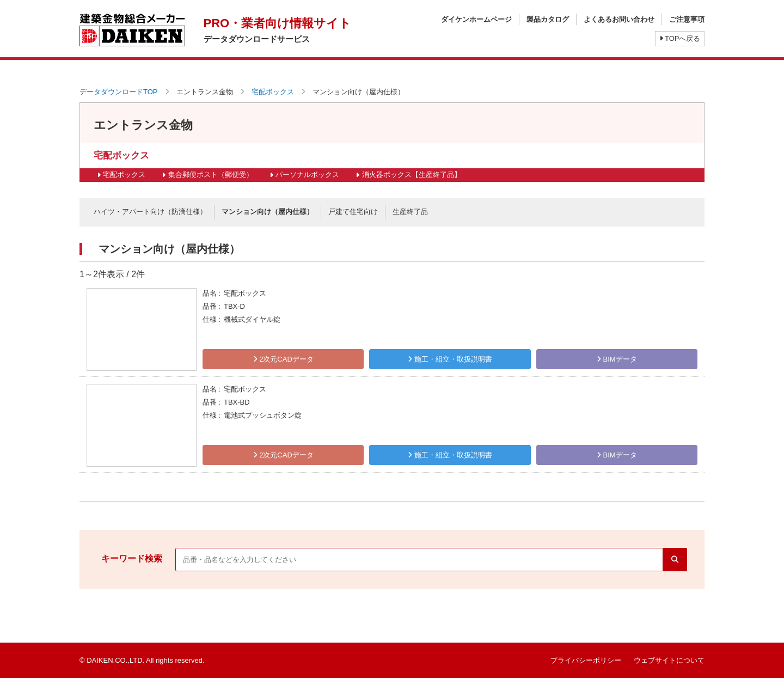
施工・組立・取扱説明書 (450, 359)
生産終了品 (410, 212)
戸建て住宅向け (353, 212)
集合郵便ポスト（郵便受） (211, 175)
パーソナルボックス (307, 175)
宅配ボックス (273, 92)
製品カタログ (548, 19)
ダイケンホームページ (476, 19)
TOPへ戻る (680, 38)
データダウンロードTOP (119, 92)
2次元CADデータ (283, 359)
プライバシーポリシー (586, 660)
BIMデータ (617, 359)
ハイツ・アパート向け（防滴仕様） (150, 212)
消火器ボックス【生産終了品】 (412, 175)
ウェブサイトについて (669, 660)
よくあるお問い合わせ (619, 19)
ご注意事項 (687, 19)
